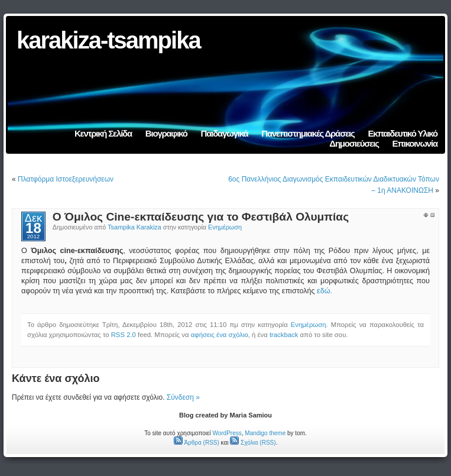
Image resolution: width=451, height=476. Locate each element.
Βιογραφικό (166, 133)
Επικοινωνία (415, 143)
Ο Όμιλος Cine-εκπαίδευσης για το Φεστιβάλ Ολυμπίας (201, 217)
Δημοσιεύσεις (354, 143)
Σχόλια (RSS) (253, 443)
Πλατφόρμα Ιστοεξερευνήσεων (66, 179)
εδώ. (325, 291)
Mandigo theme (265, 433)
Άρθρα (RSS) (197, 443)
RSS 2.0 (124, 335)
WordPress (227, 433)
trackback (284, 335)
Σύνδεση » (183, 397)
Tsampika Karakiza (134, 227)
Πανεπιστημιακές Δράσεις (308, 133)
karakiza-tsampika (108, 40)
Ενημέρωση (225, 227)
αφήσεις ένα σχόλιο (220, 335)
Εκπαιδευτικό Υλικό (403, 133)
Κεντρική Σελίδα (103, 133)
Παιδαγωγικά (225, 133)
